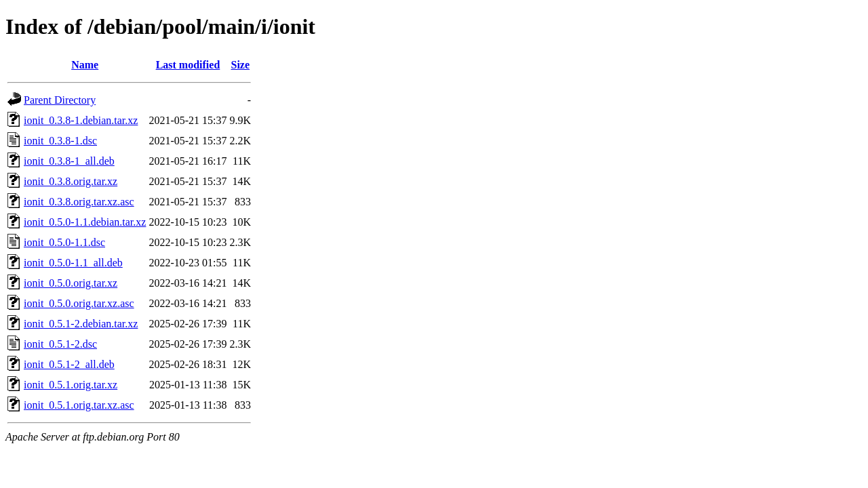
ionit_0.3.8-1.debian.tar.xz (81, 120)
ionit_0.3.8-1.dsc (60, 141)
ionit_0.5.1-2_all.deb (69, 364)
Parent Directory (60, 100)
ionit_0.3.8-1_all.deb (69, 161)
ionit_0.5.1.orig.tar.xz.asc (79, 405)
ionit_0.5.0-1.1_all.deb (73, 263)
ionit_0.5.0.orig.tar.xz (71, 283)
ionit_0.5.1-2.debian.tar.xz (81, 324)
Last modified (188, 65)
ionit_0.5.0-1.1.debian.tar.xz (85, 222)
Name (85, 65)
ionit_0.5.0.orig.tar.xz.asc (79, 303)
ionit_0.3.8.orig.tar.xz (71, 181)
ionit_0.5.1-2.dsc (60, 344)
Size (241, 65)
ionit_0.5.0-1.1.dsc (64, 242)
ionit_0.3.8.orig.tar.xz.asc (79, 202)
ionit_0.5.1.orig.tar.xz (71, 385)
